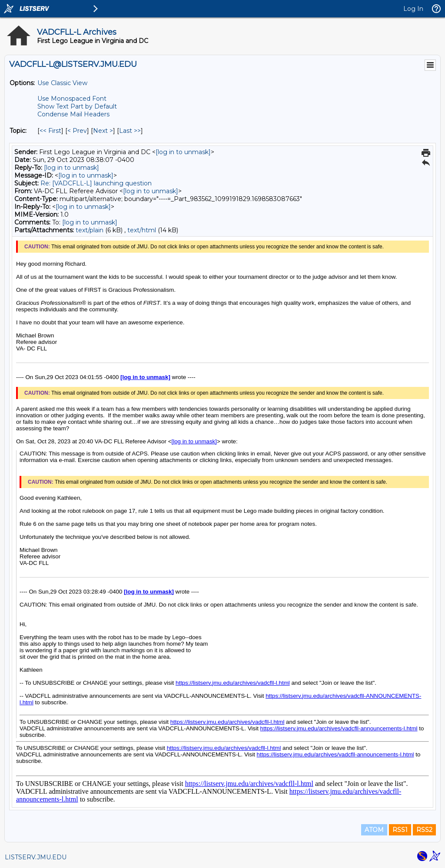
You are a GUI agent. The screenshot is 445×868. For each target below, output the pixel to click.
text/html (142, 230)
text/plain (90, 230)
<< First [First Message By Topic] (50, 131)
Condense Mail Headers (73, 114)
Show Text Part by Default (77, 106)
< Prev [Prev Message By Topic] (77, 131)
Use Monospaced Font (72, 99)
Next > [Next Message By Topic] (103, 131)
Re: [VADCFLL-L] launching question (96, 183)
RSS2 (424, 830)
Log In (413, 9)
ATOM (374, 830)
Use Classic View (62, 83)
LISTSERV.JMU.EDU (36, 857)
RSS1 (400, 830)
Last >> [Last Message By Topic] (130, 131)
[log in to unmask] (183, 152)
